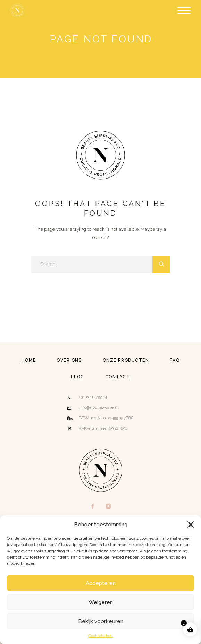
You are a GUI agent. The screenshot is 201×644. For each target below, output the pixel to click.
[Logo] (17, 10)
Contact (118, 377)
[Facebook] (93, 507)
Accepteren (101, 583)
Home (29, 360)
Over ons (69, 360)
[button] (191, 525)
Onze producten (126, 360)
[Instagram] (108, 507)
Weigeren (101, 602)
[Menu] (184, 10)
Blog (77, 377)
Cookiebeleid (100, 636)
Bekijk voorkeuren (101, 621)
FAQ (175, 360)
